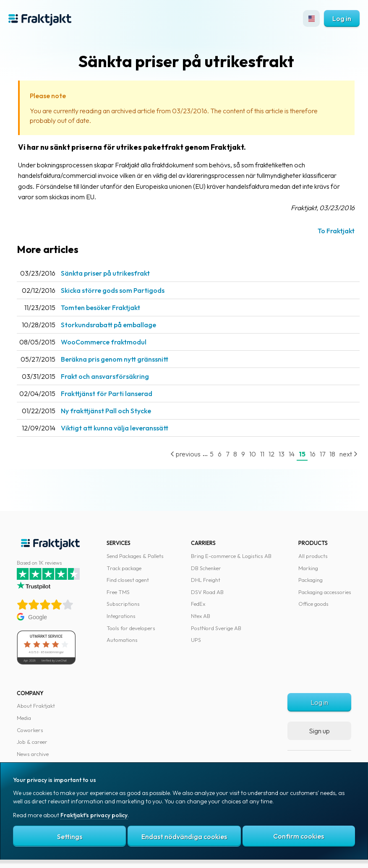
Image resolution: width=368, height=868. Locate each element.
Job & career (32, 742)
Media (24, 718)
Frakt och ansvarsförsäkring (105, 376)
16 (313, 454)
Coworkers (30, 730)
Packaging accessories (325, 592)
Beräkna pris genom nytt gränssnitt (115, 359)
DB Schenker (206, 568)
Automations (122, 640)
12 (271, 454)
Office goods (313, 604)
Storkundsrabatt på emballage (108, 325)
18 (332, 454)
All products (313, 556)
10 (253, 454)
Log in (342, 18)
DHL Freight (206, 580)
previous (185, 454)
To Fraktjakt (336, 231)
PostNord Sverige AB (216, 628)
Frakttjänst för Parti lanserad (107, 394)
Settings (70, 837)
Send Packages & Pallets (135, 556)
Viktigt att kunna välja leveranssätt (115, 428)
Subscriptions (123, 604)
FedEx (198, 604)
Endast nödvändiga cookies (184, 837)
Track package (124, 568)
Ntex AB (201, 616)
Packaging (311, 580)
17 (322, 454)
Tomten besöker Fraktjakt (100, 308)
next (348, 454)
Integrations (121, 616)
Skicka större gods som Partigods (113, 290)
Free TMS (118, 592)
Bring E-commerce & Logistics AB (231, 556)
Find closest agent (128, 580)
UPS (196, 640)
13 (282, 454)
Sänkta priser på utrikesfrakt (105, 273)
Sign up (319, 731)
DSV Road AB (207, 592)
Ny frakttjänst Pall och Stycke (106, 411)
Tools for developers (131, 628)
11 (262, 454)
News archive (33, 754)
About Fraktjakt (36, 706)
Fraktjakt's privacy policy (94, 815)
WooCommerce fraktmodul (104, 342)
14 (292, 454)
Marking (308, 568)
